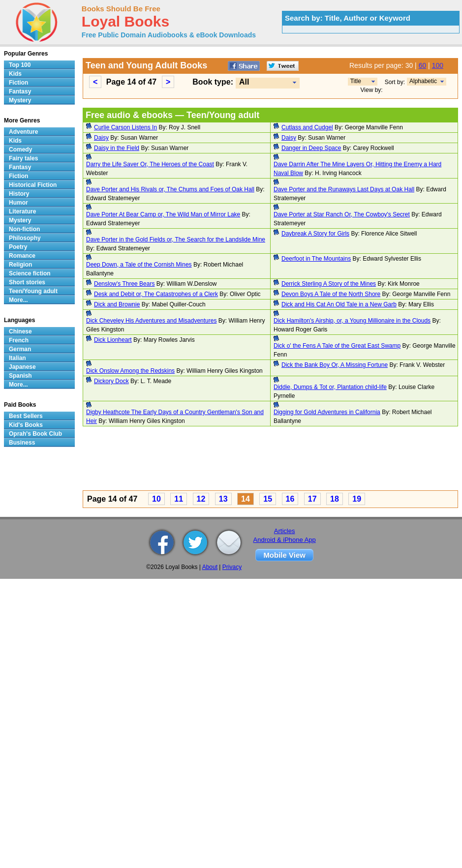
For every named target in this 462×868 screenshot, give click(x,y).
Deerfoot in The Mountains (316, 259)
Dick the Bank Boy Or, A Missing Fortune (335, 365)
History (19, 194)
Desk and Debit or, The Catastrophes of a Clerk (156, 294)
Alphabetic (423, 81)
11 (179, 499)
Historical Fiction (33, 185)
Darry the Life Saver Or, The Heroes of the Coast (150, 164)
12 (201, 499)
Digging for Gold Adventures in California (327, 412)
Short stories (27, 282)
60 (423, 65)
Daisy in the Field (117, 148)
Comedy (20, 150)
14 (246, 499)
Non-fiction (24, 229)
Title (356, 81)
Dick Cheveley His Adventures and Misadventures (151, 321)
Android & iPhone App (285, 540)
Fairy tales (23, 158)
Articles (285, 531)
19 (357, 499)
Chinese (20, 331)
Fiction (18, 83)
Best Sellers (26, 416)
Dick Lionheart (113, 340)
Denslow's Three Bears (124, 284)
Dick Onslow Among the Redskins (130, 371)
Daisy (101, 138)
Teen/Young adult (33, 291)
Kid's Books (26, 425)
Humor (18, 203)
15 (268, 499)
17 (312, 499)
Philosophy (25, 238)
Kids (15, 74)
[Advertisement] (164, 460)
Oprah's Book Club (35, 434)
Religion (20, 265)
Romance (22, 256)
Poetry (18, 247)
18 (335, 499)
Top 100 (20, 65)
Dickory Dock (111, 381)
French (19, 340)
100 (438, 65)
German (20, 349)
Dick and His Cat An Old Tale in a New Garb (339, 304)
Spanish (20, 376)
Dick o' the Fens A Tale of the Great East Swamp (337, 346)
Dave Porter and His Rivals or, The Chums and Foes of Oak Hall (170, 189)
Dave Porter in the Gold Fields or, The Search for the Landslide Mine (176, 239)
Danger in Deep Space (311, 148)
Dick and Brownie (117, 304)
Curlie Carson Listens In (125, 127)
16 (290, 499)
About (210, 567)
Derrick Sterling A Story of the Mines (329, 284)
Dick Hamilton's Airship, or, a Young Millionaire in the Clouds (352, 321)
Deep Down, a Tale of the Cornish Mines (139, 265)
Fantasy (20, 91)
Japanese (22, 367)
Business (22, 443)
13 (223, 499)
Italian (17, 358)
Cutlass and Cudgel (307, 127)
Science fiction (30, 273)
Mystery (20, 100)
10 (156, 499)
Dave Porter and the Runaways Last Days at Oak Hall (344, 189)
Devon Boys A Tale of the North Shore (331, 294)
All (244, 82)
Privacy (232, 567)
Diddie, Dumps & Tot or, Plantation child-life (330, 387)
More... (18, 300)
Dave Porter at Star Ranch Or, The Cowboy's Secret (342, 214)
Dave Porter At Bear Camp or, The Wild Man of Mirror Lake (163, 214)
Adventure (23, 132)
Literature (22, 211)
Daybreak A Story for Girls (315, 234)
